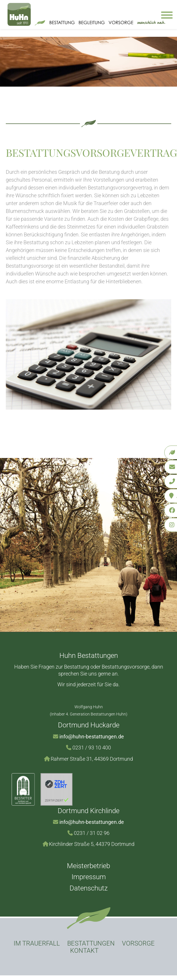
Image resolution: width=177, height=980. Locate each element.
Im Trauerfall (37, 943)
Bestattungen (91, 943)
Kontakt (84, 951)
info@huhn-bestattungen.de (92, 737)
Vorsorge (138, 943)
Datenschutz (89, 888)
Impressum (89, 877)
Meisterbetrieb (88, 866)
